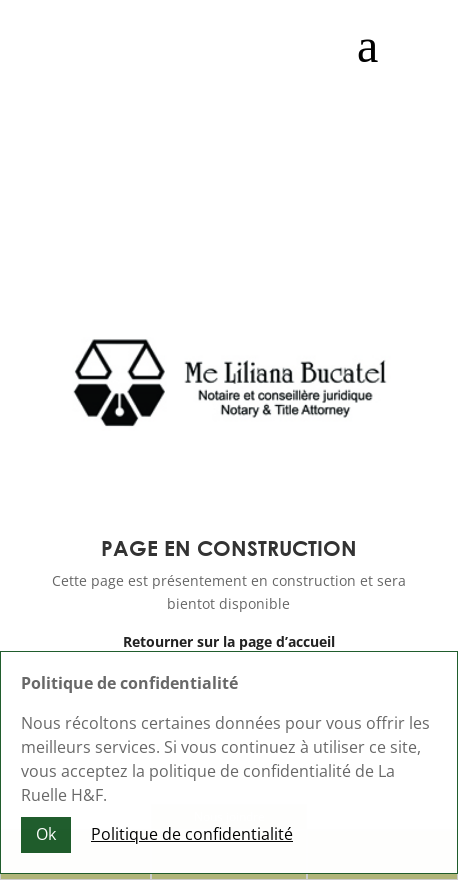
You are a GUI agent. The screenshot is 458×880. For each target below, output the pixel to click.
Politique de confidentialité (192, 838)
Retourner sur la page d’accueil (229, 641)
